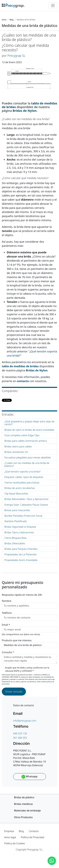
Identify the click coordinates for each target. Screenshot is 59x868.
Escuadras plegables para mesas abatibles (28, 457)
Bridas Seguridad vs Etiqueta (20, 527)
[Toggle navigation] (53, 6)
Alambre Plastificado (16, 521)
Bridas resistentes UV (16, 452)
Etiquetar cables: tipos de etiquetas (24, 477)
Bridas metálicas (23, 804)
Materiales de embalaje (27, 811)
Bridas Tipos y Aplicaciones (19, 532)
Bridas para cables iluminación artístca (26, 441)
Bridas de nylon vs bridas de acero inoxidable (29, 430)
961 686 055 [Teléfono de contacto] (20, 738)
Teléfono (7, 613)
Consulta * (8, 652)
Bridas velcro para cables (18, 446)
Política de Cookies (15, 843)
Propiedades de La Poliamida (20, 554)
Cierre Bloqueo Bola (15, 538)
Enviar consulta (14, 692)
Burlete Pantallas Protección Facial (23, 516)
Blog (21, 831)
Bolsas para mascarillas (17, 510)
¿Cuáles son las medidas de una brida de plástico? (27, 464)
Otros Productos (23, 817)
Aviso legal (10, 837)
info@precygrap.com (25, 721)
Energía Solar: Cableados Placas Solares (26, 505)
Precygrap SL (16, 56)
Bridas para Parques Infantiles (21, 549)
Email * (6, 625)
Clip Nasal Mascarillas (16, 494)
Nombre (7, 601)
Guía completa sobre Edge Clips (22, 435)
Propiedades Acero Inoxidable (21, 560)
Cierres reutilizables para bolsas (22, 483)
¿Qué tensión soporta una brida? (22, 472)
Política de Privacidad (32, 837)
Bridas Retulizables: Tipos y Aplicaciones (26, 499)
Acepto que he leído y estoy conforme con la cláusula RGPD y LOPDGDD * (27, 669)
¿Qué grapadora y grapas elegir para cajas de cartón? (29, 423)
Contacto (34, 831)
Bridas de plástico (24, 797)
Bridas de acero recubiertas (20, 488)
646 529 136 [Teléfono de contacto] (20, 733)
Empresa (9, 831)
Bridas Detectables (15, 543)
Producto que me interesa (17, 640)
